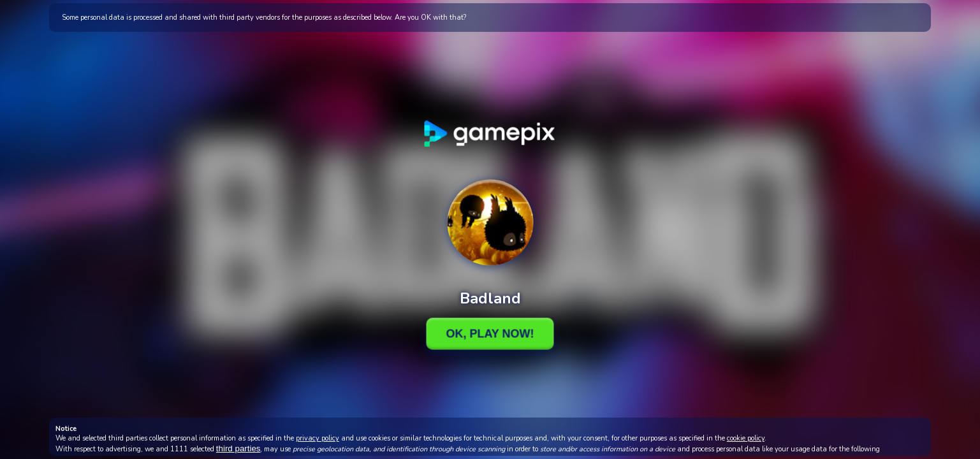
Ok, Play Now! (490, 333)
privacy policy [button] (318, 438)
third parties (238, 448)
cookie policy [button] (746, 438)
